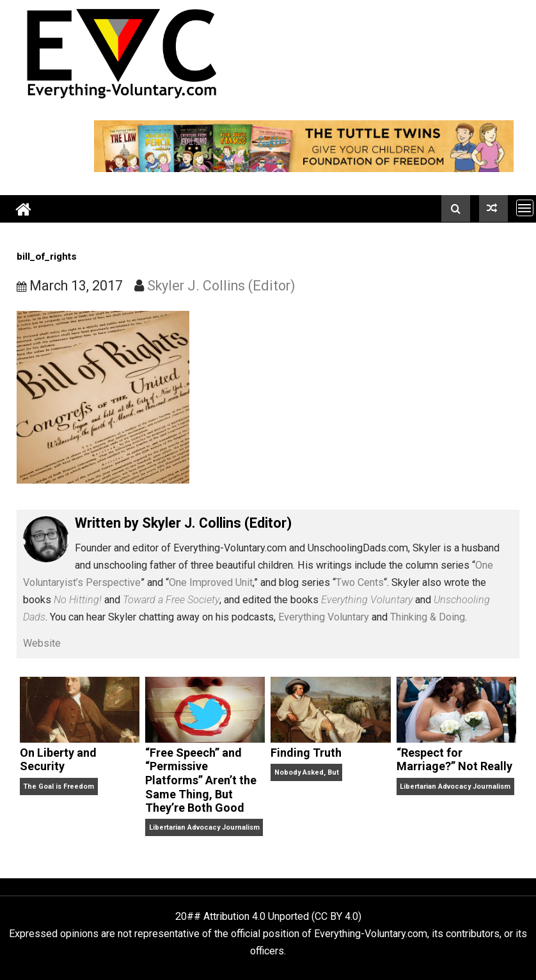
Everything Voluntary (324, 617)
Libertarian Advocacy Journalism (204, 827)
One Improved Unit (211, 582)
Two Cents (360, 582)
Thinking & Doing (428, 617)
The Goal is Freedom (59, 786)
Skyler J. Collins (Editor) (221, 286)
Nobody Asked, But (307, 772)
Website (42, 643)
